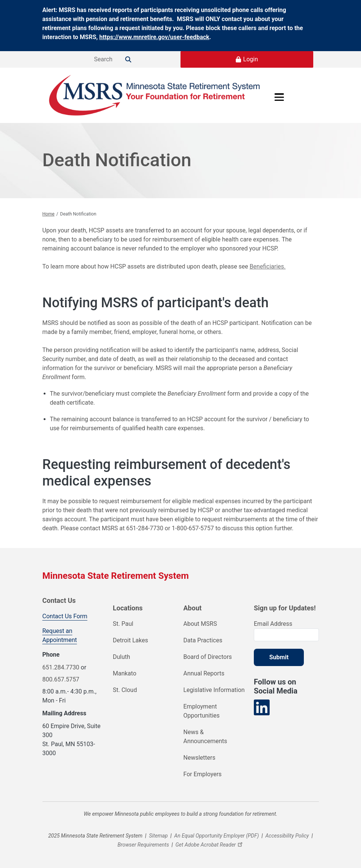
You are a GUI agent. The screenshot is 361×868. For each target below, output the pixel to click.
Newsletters (199, 758)
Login (251, 59)
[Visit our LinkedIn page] (262, 708)
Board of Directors (208, 657)
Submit (279, 657)
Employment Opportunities (202, 711)
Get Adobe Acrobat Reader (210, 845)
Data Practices (203, 640)
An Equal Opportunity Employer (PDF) (216, 836)
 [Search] (128, 59)
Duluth (121, 657)
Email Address (273, 624)
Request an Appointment (60, 635)
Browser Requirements (143, 845)
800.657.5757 (61, 679)
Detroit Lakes (130, 640)
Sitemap (158, 836)
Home (49, 214)
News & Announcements (206, 737)
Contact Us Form (65, 616)
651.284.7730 (61, 667)
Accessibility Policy (287, 836)
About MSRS (200, 624)
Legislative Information (214, 690)
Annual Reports (204, 673)
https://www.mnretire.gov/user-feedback (154, 37)
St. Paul (123, 624)
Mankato (125, 673)
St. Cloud (125, 690)
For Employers (203, 774)
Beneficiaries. (268, 266)
